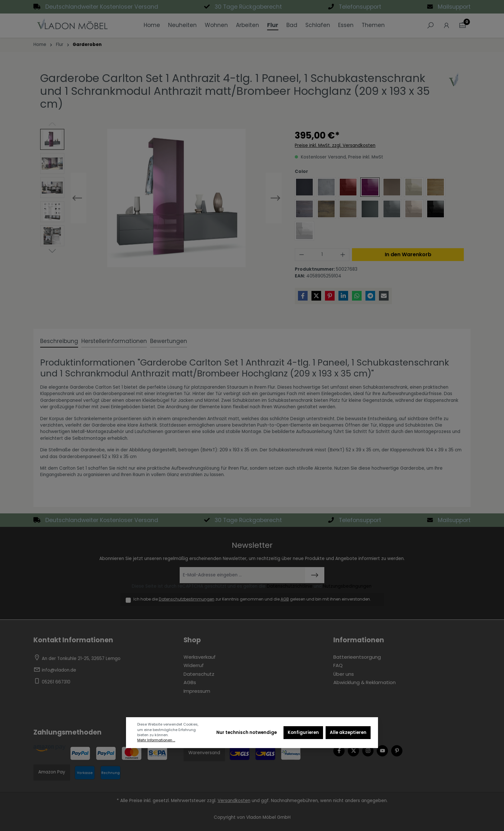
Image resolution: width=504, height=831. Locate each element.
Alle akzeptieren (348, 732)
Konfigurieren (303, 732)
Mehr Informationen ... (156, 740)
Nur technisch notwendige (247, 732)
